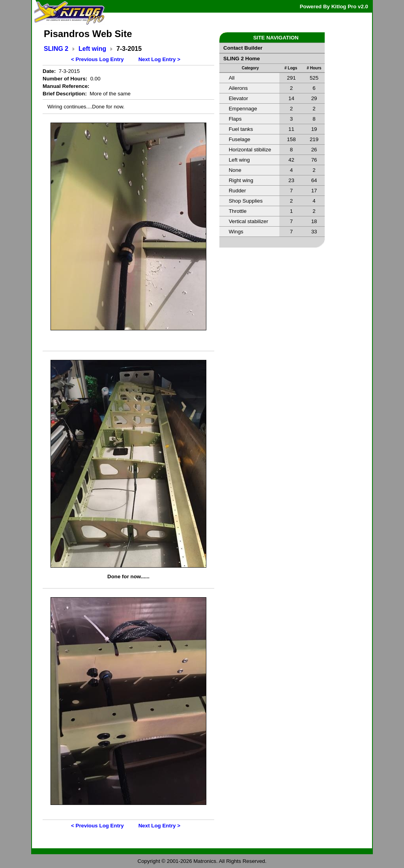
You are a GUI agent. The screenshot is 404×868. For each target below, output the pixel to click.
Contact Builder (243, 48)
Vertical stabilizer (249, 221)
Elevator (238, 98)
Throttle (238, 211)
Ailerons (238, 88)
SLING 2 (56, 49)
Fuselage (240, 139)
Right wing (241, 180)
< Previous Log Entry (97, 59)
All (232, 78)
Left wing (92, 49)
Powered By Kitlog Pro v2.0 (334, 7)
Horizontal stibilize (250, 150)
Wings (236, 232)
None (235, 170)
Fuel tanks (241, 129)
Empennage (243, 109)
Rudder (238, 191)
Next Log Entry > (159, 59)
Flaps (235, 119)
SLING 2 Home (242, 59)
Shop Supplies (246, 201)
